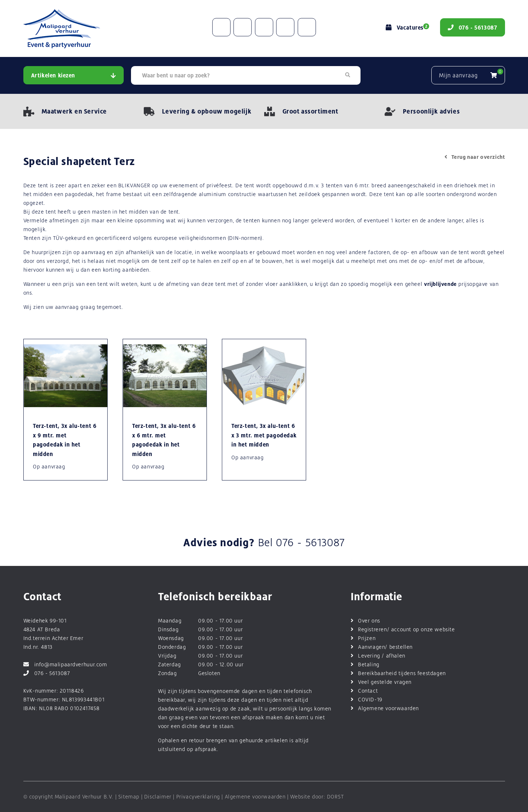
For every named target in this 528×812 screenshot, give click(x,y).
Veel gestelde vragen (385, 682)
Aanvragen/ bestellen (385, 647)
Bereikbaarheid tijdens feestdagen (402, 673)
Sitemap (129, 796)
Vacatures (406, 28)
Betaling (369, 664)
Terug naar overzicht (475, 157)
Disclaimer (158, 796)
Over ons (369, 621)
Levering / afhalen (382, 656)
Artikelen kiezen (74, 75)
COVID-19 (370, 699)
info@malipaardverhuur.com (65, 664)
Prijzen (367, 638)
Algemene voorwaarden (388, 708)
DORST (336, 796)
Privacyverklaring (198, 796)
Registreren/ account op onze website (406, 629)
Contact (368, 691)
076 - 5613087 (310, 543)
